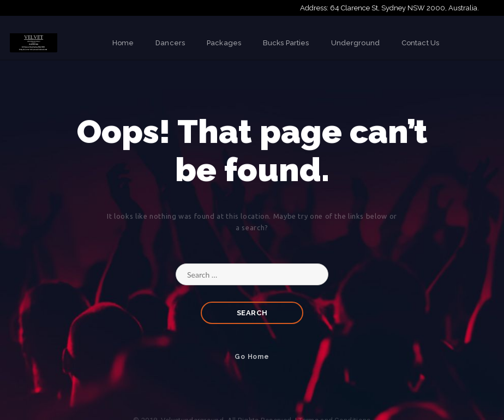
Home (123, 43)
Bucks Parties (286, 43)
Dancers (170, 43)
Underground (355, 43)
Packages (224, 43)
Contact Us (420, 43)
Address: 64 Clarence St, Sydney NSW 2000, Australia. (389, 8)
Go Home (252, 357)
